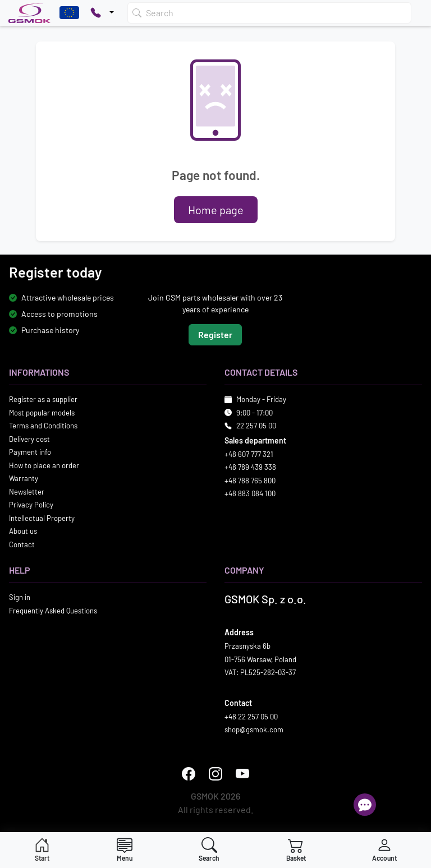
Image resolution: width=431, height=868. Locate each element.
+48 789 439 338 (250, 468)
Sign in (20, 598)
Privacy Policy (31, 505)
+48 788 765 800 (250, 481)
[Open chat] (365, 805)
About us (23, 532)
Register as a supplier (43, 400)
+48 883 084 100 (250, 494)
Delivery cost (29, 439)
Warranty (24, 479)
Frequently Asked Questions (53, 611)
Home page (216, 210)
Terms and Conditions (43, 426)
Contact (22, 544)
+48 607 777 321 (249, 454)
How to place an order (44, 465)
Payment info (30, 453)
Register (215, 335)
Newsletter (27, 492)
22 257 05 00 (256, 426)
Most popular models (42, 413)
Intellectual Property (42, 518)
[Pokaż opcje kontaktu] (102, 13)
